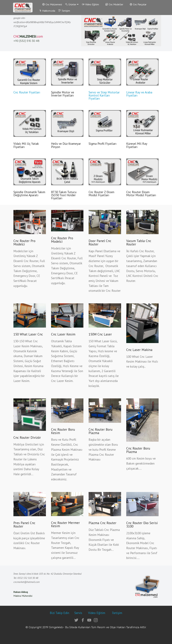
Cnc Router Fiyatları (27, 92)
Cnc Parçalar (138, 4)
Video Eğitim (90, 4)
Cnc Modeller (114, 4)
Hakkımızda (47, 11)
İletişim (64, 11)
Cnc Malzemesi (52, 4)
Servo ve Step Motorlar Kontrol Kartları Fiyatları (104, 95)
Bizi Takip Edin (59, 613)
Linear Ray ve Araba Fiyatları (139, 94)
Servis (79, 613)
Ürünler (71, 4)
